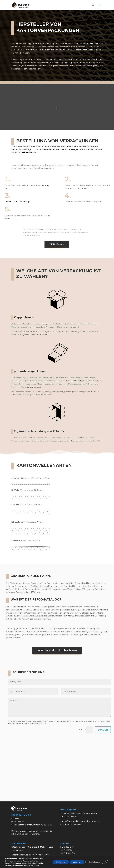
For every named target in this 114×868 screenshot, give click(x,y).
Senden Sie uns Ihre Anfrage (17, 202)
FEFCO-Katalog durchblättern (57, 650)
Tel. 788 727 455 (68, 853)
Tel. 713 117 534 (67, 850)
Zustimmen (58, 862)
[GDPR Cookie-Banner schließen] (106, 862)
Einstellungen (16, 863)
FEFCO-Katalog (76, 381)
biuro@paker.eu (67, 847)
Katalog (45, 185)
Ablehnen (75, 862)
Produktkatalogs (28, 47)
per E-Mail (39, 847)
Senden (103, 730)
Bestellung (59, 63)
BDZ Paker (57, 244)
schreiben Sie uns (28, 152)
